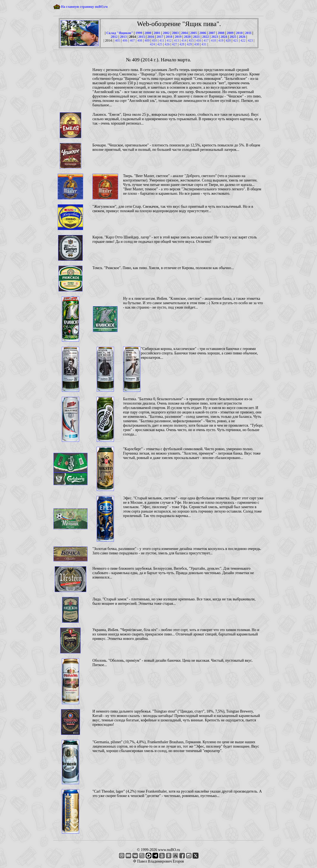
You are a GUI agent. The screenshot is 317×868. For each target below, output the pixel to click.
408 (140, 40)
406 (125, 40)
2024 (224, 37)
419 (221, 40)
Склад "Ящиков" (120, 33)
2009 (230, 33)
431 (204, 44)
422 (243, 40)
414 (184, 40)
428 (182, 44)
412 (169, 40)
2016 (151, 37)
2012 (114, 37)
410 (154, 40)
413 (176, 40)
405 (117, 40)
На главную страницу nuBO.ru (84, 7)
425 (160, 44)
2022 (206, 37)
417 (206, 40)
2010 (239, 33)
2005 (194, 33)
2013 (123, 37)
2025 (233, 37)
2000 (148, 33)
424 (152, 44)
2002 (166, 33)
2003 (175, 33)
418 (213, 40)
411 (162, 40)
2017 (160, 37)
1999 (139, 33)
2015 (142, 37)
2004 (184, 33)
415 (191, 40)
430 (197, 44)
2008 (221, 33)
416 (199, 40)
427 (175, 44)
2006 (203, 33)
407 (132, 40)
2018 (169, 37)
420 (228, 40)
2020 (187, 37)
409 (147, 40)
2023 (215, 37)
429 (189, 44)
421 (236, 40)
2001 (157, 33)
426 (167, 44)
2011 (248, 33)
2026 (242, 37)
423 (250, 40)
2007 (212, 33)
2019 (178, 37)
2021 (196, 37)
